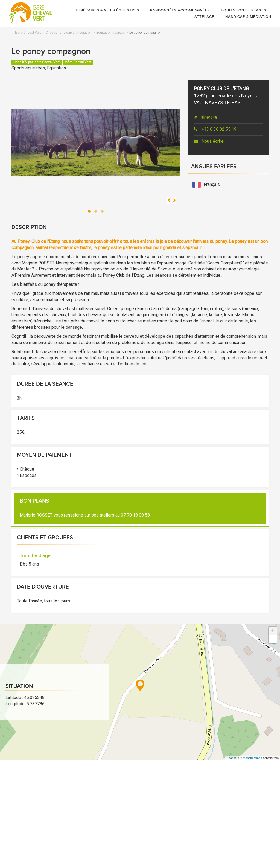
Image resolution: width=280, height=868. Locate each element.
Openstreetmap (252, 758)
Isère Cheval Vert (28, 33)
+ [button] (273, 631)
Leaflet (231, 758)
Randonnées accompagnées (180, 10)
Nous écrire (209, 141)
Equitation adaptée (110, 33)
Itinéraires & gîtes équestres (107, 10)
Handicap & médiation (248, 17)
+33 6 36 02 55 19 (215, 129)
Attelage (204, 17)
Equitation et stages (244, 10)
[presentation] (169, 201)
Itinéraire (206, 117)
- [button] (273, 639)
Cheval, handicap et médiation (69, 33)
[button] (89, 211)
